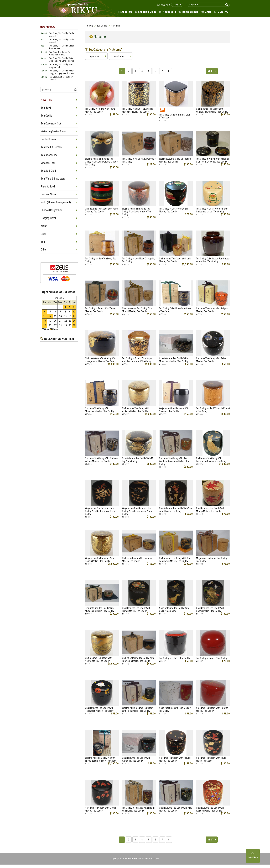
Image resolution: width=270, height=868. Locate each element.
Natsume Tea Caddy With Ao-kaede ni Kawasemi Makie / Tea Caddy (174, 461)
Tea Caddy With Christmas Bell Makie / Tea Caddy (175, 210)
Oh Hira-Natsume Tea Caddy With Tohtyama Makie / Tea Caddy (138, 659)
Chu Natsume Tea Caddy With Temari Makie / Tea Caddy (136, 610)
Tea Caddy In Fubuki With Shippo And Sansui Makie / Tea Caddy (138, 360)
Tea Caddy (102, 26)
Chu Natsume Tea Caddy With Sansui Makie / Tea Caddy (210, 610)
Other (44, 250)
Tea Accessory (49, 155)
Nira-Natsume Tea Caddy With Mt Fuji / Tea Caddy (138, 460)
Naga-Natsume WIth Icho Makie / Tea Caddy (175, 709)
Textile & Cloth (49, 171)
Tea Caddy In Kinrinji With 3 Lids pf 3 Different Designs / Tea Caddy (212, 160)
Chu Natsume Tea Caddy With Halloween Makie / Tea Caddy (99, 709)
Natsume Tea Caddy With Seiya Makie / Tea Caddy (211, 360)
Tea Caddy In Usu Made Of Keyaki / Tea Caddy (139, 260)
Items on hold (190, 12)
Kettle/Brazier (48, 139)
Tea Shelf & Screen (51, 147)
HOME (90, 26)
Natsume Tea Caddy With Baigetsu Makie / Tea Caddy (213, 310)
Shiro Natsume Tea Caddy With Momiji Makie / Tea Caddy (137, 310)
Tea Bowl (46, 108)
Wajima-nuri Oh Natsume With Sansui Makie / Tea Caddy (99, 560)
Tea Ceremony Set (51, 124)
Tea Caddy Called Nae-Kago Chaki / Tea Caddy (175, 310)
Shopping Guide (147, 12)
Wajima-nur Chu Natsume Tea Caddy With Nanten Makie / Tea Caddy (100, 511)
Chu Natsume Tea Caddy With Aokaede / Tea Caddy (136, 759)
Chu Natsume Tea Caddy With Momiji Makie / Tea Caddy (210, 510)
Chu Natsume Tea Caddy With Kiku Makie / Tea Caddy (176, 809)
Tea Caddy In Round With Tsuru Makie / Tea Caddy (100, 110)
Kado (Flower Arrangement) (56, 202)
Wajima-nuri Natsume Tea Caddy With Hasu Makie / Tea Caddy (138, 709)
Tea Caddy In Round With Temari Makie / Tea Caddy (101, 310)
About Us (127, 12)
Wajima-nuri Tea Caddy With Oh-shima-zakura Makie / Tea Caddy (101, 759)
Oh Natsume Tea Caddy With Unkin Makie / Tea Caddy (176, 260)
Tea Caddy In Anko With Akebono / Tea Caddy (139, 160)
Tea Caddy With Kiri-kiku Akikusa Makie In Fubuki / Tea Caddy (138, 110)
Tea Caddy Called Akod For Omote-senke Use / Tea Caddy (213, 260)
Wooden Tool (48, 163)
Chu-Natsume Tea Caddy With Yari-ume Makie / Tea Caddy (176, 510)
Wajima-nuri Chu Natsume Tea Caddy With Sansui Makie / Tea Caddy (137, 511)
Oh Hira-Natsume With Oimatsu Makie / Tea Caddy (137, 560)
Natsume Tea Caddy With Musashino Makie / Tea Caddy (100, 410)
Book (44, 234)
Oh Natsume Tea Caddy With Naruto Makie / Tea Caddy (99, 659)
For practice (94, 56)
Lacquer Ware (48, 194)
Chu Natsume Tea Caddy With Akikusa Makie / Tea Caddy (210, 809)
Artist (44, 226)
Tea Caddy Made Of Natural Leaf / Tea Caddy (176, 116)
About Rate (169, 12)
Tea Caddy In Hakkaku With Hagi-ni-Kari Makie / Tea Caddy (139, 809)
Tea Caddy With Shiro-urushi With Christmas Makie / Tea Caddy (212, 210)
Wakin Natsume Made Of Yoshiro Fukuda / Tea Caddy (175, 160)
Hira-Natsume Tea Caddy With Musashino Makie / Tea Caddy (174, 360)
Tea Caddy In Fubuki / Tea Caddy (175, 658)
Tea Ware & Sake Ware (53, 179)
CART (208, 12)
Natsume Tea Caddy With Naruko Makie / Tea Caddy (175, 759)
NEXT (211, 71)
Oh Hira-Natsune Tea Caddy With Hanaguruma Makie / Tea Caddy (101, 360)
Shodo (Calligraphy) (51, 210)
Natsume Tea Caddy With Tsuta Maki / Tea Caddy (211, 759)
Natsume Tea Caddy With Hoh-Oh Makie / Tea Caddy (212, 709)
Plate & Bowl (48, 187)
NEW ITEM (47, 100)
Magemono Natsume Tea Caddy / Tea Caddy (212, 560)
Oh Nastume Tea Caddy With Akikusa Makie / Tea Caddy (136, 410)
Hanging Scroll (49, 218)
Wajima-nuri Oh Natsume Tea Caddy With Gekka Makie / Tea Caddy (136, 212)
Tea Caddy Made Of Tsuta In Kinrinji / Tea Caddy (213, 410)
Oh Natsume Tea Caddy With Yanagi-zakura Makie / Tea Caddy (212, 110)
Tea (43, 242)
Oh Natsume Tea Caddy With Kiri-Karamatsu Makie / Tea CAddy (175, 560)
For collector (118, 56)
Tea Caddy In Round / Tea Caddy (212, 658)
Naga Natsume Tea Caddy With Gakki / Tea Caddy (174, 610)
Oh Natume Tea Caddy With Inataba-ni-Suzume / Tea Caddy (211, 460)
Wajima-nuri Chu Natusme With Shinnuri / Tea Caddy (174, 410)
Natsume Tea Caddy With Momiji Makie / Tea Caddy (101, 809)
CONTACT (224, 12)
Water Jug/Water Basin (53, 131)
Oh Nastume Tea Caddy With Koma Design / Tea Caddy (102, 210)
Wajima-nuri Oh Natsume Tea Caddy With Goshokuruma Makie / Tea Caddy (101, 162)
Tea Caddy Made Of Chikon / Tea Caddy (101, 260)
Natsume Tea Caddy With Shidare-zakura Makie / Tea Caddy (101, 460)
